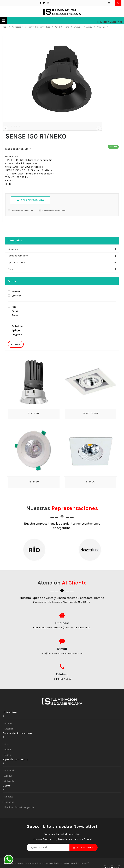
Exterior (39, 27)
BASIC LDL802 (90, 429)
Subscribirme (85, 864)
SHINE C (90, 498)
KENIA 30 (34, 498)
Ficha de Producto (30, 216)
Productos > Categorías (109, 22)
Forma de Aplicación (18, 272)
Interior (28, 27)
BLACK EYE (34, 429)
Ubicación (13, 265)
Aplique (90, 27)
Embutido (78, 27)
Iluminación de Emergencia (19, 823)
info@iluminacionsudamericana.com (62, 669)
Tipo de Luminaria (17, 278)
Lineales (9, 813)
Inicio (5, 27)
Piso (49, 27)
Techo (67, 27)
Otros (11, 285)
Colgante (101, 27)
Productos (16, 27)
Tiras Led (9, 818)
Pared (57, 27)
